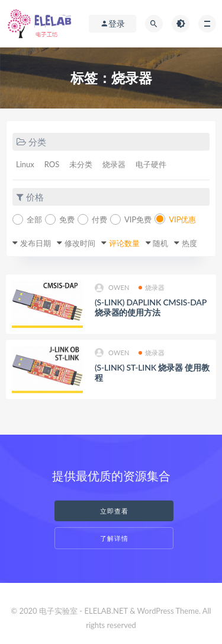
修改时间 (80, 243)
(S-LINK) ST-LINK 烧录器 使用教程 (152, 372)
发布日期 (36, 243)
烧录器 (114, 164)
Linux (25, 164)
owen (112, 288)
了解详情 (114, 538)
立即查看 (114, 511)
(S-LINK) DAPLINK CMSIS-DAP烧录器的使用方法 (151, 307)
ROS (52, 164)
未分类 (81, 164)
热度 (189, 243)
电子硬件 (151, 164)
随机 (160, 243)
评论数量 (124, 243)
